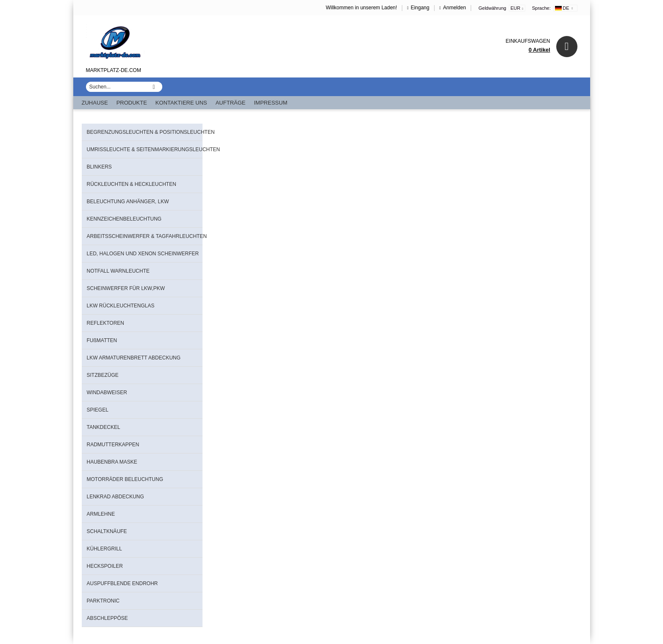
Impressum (271, 103)
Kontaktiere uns (181, 103)
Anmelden (455, 8)
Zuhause (95, 103)
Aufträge (231, 103)
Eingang (420, 8)
